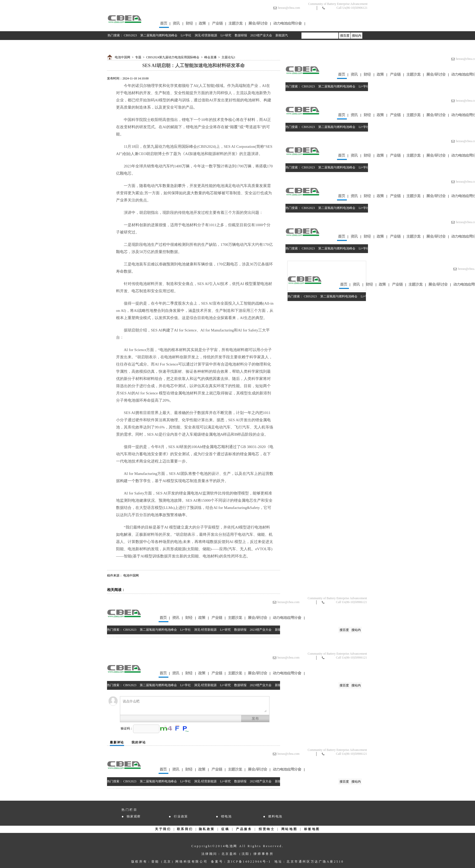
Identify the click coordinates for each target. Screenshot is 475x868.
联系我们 (185, 829)
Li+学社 (186, 35)
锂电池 (226, 816)
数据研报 (241, 35)
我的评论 (139, 742)
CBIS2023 (130, 35)
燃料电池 (275, 816)
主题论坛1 (228, 57)
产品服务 (244, 829)
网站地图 (289, 829)
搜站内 (357, 36)
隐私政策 (207, 829)
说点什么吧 (195, 706)
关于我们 (163, 829)
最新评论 (117, 742)
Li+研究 (226, 35)
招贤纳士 (267, 829)
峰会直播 (210, 57)
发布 (255, 719)
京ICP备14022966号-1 (249, 862)
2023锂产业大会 (261, 35)
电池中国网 (122, 57)
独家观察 (134, 816)
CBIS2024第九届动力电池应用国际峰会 (173, 57)
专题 (138, 57)
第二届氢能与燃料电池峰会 (159, 35)
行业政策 (181, 816)
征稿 (225, 829)
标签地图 (312, 829)
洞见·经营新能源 (206, 35)
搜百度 (345, 36)
